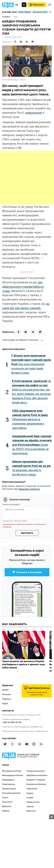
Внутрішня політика (12, 771)
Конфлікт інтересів (36, 780)
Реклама (6, 694)
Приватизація (9, 789)
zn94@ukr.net (36, 727)
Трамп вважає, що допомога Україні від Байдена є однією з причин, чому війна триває (24, 664)
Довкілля (7, 806)
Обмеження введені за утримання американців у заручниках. (30, 419)
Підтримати (37, 5)
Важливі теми (9, 12)
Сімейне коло (33, 802)
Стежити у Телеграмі (27, 572)
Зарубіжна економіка (37, 775)
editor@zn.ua (42, 731)
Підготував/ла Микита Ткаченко (21, 340)
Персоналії (32, 789)
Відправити (27, 533)
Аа (24, 5)
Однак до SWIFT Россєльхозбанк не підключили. (32, 445)
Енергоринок (9, 784)
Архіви (5, 690)
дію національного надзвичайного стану (23, 286)
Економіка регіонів (11, 793)
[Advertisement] (27, 178)
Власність (31, 811)
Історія (30, 798)
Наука (5, 798)
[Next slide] (50, 12)
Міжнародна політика (13, 775)
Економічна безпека (36, 784)
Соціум (30, 793)
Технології (7, 802)
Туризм (30, 807)
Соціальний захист (36, 771)
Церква (6, 811)
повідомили (33, 112)
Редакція (7, 699)
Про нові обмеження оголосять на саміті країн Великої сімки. (31, 364)
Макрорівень (8, 780)
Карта (5, 704)
